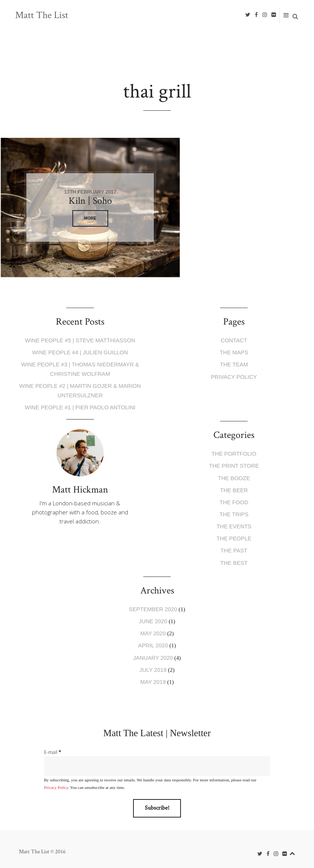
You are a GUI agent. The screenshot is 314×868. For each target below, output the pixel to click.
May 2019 (153, 676)
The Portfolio (234, 452)
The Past (234, 547)
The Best (234, 559)
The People (234, 535)
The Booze (234, 476)
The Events (234, 523)
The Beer (234, 488)
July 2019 (153, 664)
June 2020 (153, 617)
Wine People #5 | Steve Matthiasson (80, 340)
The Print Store (234, 464)
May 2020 (153, 629)
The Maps (234, 352)
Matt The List (42, 15)
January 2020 (153, 652)
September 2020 (153, 605)
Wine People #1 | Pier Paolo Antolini (80, 406)
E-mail (53, 746)
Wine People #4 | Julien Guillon (80, 352)
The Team (234, 364)
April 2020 (153, 641)
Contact (234, 340)
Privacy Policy (234, 376)
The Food (234, 500)
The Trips (234, 512)
